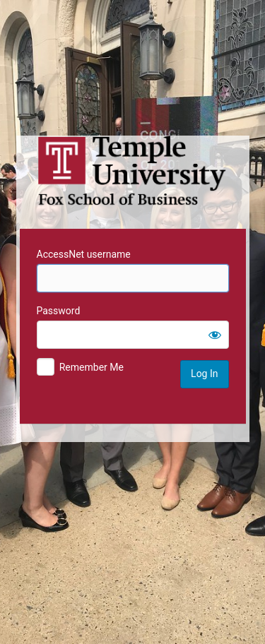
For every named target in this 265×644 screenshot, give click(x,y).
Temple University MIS (133, 171)
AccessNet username (84, 254)
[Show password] (215, 335)
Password (59, 311)
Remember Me (92, 367)
